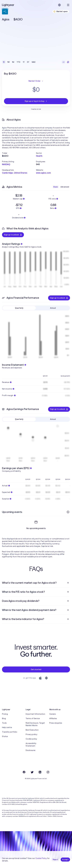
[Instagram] (48, 781)
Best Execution (32, 739)
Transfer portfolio (10, 741)
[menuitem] (36, 592)
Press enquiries (56, 732)
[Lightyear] (8, 5)
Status (5, 745)
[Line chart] (64, 62)
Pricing (5, 723)
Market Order (36, 81)
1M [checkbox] (13, 62)
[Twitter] (32, 781)
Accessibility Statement (31, 754)
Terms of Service (33, 727)
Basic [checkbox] (56, 187)
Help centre (7, 736)
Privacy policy (31, 743)
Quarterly (19, 308)
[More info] (68, 512)
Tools (4, 732)
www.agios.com (43, 173)
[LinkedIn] (40, 781)
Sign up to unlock (13, 235)
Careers (53, 723)
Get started (36, 678)
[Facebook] (24, 781)
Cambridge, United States (15, 173)
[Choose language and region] (59, 5)
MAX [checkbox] (34, 62)
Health (39, 156)
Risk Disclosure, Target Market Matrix (35, 733)
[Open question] (68, 592)
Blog (4, 727)
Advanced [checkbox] (65, 187)
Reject (55, 860)
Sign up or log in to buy (36, 101)
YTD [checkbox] (19, 62)
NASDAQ (6, 164)
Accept (65, 860)
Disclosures (31, 759)
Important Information (35, 723)
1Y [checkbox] (24, 62)
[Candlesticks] (68, 62)
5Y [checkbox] (28, 62)
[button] (19, 153)
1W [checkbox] (9, 62)
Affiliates (53, 727)
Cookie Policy (41, 858)
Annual (53, 308)
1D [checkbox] (4, 62)
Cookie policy (31, 748)
